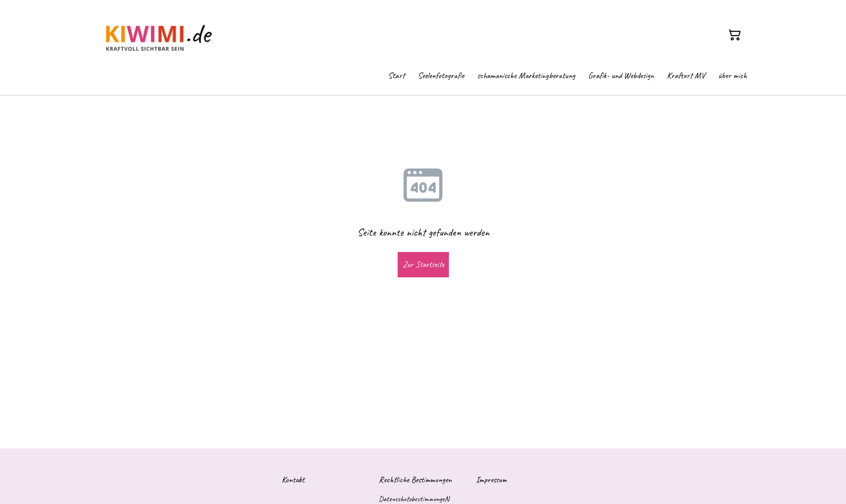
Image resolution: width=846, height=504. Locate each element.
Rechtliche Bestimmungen (415, 480)
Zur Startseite (423, 264)
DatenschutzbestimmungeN (414, 499)
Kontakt (293, 480)
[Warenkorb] (735, 35)
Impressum (491, 480)
